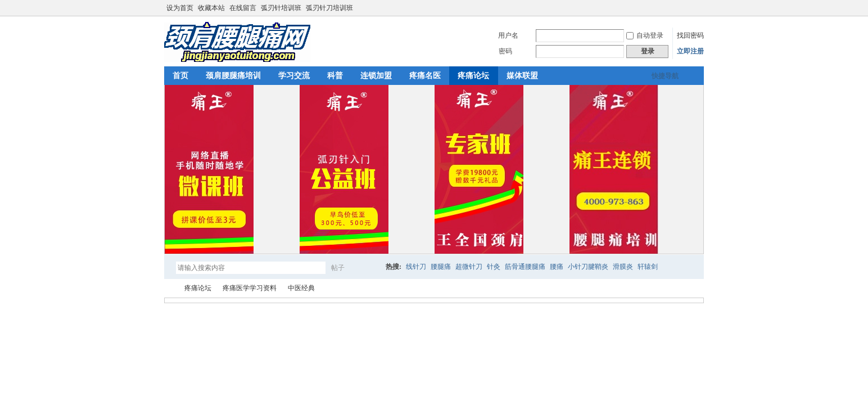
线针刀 (416, 267)
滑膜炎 (623, 267)
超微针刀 (469, 267)
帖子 (338, 268)
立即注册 (690, 51)
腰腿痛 (441, 267)
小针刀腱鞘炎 (588, 267)
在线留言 (243, 8)
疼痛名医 (425, 76)
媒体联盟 (522, 76)
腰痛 (557, 267)
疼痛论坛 (473, 76)
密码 (505, 51)
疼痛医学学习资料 (250, 288)
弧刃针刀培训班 (329, 8)
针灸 (494, 267)
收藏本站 (211, 8)
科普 (335, 76)
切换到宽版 (697, 8)
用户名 (508, 35)
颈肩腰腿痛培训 (233, 76)
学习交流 (294, 76)
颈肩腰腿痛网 (169, 288)
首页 (180, 76)
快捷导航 (665, 76)
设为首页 (180, 8)
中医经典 (301, 288)
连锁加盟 (376, 76)
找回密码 (690, 35)
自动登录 (645, 35)
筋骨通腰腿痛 (525, 267)
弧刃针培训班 (281, 8)
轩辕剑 (648, 267)
